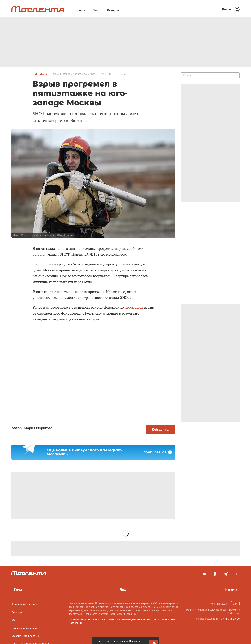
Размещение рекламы (24, 604)
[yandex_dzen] (236, 574)
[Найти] (236, 75)
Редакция (17, 612)
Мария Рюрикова (38, 428)
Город (39, 74)
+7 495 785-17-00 (230, 619)
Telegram (40, 254)
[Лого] (38, 9)
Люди (124, 590)
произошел (134, 307)
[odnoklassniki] (215, 574)
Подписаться (158, 452)
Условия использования (25, 636)
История (231, 590)
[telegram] (226, 574)
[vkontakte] (205, 574)
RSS (14, 620)
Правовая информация (25, 628)
